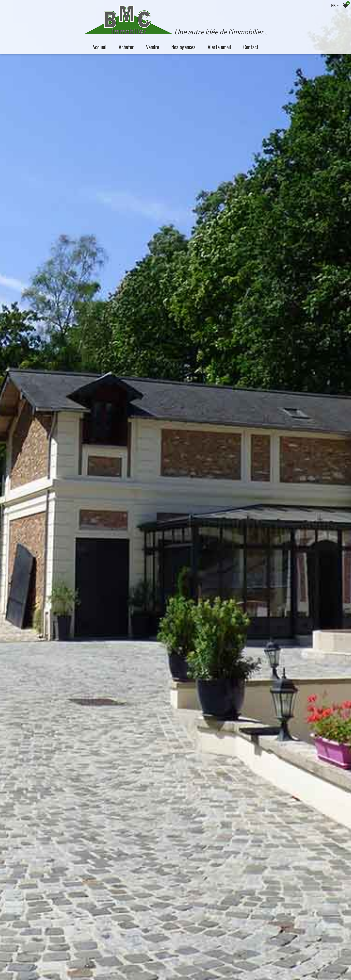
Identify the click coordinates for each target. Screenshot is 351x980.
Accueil (99, 47)
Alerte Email (219, 47)
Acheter (126, 47)
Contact (251, 47)
